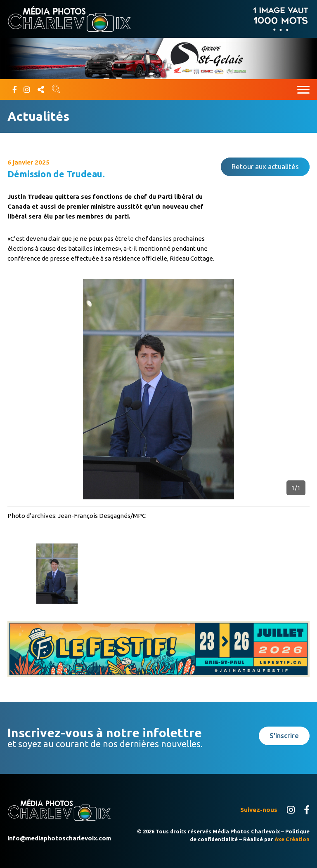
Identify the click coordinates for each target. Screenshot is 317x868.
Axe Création (292, 839)
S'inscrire (284, 735)
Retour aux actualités (265, 166)
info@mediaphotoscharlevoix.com (59, 838)
